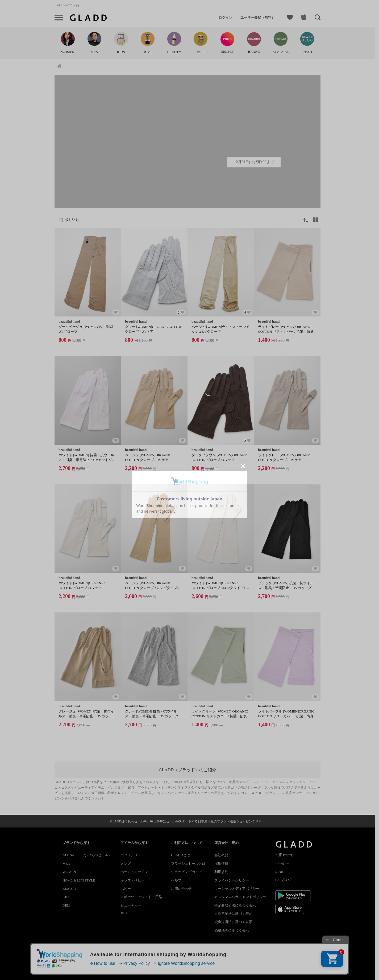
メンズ (126, 864)
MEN (66, 864)
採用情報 (221, 864)
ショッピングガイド (187, 872)
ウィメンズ (129, 855)
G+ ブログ (283, 880)
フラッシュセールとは (188, 864)
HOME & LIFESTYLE (79, 880)
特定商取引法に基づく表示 (235, 905)
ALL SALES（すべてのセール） (87, 855)
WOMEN (69, 872)
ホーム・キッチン (134, 872)
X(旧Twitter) (284, 855)
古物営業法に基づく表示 (233, 914)
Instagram (282, 863)
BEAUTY (70, 889)
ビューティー (131, 905)
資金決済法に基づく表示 (233, 922)
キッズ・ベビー (133, 880)
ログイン (226, 17)
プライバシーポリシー (232, 880)
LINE (279, 872)
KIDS (66, 897)
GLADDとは (181, 855)
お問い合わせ (181, 889)
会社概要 (221, 855)
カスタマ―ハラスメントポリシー (240, 897)
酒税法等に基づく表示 (232, 930)
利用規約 (221, 872)
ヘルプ (176, 880)
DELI (66, 905)
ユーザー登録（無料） (258, 17)
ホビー (126, 889)
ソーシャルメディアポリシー (237, 889)
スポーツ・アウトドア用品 (141, 897)
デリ (124, 914)
